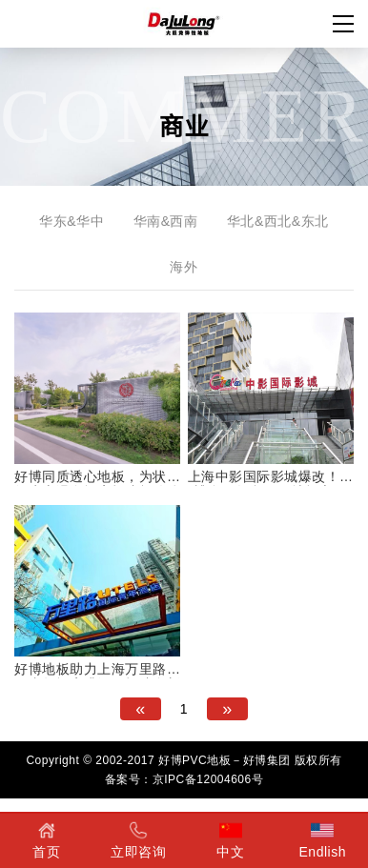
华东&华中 (72, 221)
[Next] (227, 709)
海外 (184, 267)
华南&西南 (166, 221)
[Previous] (141, 709)
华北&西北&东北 (278, 221)
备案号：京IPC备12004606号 (184, 779)
